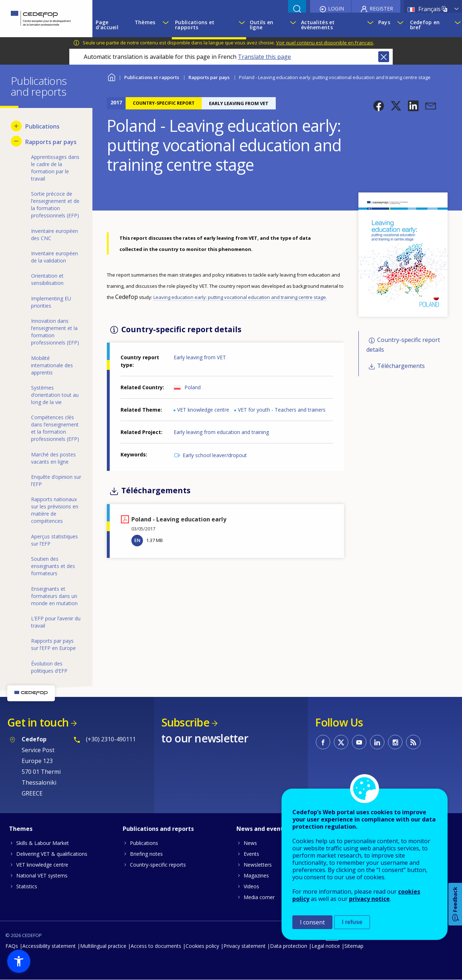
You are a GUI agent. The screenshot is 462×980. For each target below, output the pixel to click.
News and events (261, 829)
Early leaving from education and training (221, 432)
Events (251, 854)
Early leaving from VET (200, 357)
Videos (251, 886)
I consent (312, 922)
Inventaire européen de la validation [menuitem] (55, 257)
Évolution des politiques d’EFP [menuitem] (49, 667)
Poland (193, 387)
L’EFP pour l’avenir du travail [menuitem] (56, 622)
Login (336, 8)
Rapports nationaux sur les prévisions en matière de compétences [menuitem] (55, 510)
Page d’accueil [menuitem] (107, 25)
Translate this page (264, 57)
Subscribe (185, 722)
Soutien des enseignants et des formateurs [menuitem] (53, 566)
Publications (144, 843)
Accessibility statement (49, 946)
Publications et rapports (152, 77)
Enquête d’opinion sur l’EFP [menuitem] (56, 480)
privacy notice (369, 899)
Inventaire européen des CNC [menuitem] (55, 235)
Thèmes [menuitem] (145, 22)
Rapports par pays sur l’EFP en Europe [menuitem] (53, 644)
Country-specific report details (403, 345)
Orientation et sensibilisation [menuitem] (47, 279)
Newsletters (258, 865)
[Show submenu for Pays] (400, 25)
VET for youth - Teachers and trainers (282, 410)
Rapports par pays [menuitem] (51, 142)
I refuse (352, 922)
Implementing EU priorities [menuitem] (51, 302)
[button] (379, 106)
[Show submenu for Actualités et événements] (369, 25)
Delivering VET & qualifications (52, 854)
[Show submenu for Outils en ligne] (292, 25)
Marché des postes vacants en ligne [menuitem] (53, 458)
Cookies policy (202, 946)
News (250, 843)
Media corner (259, 897)
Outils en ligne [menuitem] (262, 25)
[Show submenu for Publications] (16, 126)
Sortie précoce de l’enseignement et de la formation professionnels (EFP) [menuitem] (55, 205)
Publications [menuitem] (42, 126)
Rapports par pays (209, 77)
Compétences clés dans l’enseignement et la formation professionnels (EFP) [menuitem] (55, 428)
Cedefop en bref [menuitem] (425, 25)
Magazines (256, 875)
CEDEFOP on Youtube (359, 742)
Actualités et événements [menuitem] (318, 25)
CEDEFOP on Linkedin (377, 742)
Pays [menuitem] (384, 22)
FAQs (12, 946)
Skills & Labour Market (43, 843)
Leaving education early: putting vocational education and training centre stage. (240, 297)
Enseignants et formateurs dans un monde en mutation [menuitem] (54, 596)
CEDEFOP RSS (413, 742)
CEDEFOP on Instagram (395, 742)
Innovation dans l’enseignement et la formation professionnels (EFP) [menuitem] (55, 332)
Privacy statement (245, 946)
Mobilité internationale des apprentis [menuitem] (52, 365)
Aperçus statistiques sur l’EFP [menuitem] (55, 540)
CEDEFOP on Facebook (323, 742)
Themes (21, 829)
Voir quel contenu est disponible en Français (325, 43)
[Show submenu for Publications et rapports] (241, 25)
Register (381, 8)
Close (384, 57)
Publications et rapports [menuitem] (195, 25)
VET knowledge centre (203, 410)
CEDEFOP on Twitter (341, 742)
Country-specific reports (158, 865)
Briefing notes (146, 854)
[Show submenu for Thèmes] (165, 25)
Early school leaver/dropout (215, 455)
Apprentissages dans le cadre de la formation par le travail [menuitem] (55, 168)
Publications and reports (158, 829)
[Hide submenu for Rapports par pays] (16, 141)
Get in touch (38, 722)
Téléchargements (401, 366)
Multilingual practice (103, 946)
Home (111, 76)
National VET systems (42, 875)
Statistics (27, 886)
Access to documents (156, 946)
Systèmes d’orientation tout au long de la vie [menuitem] (55, 395)
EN (137, 540)
